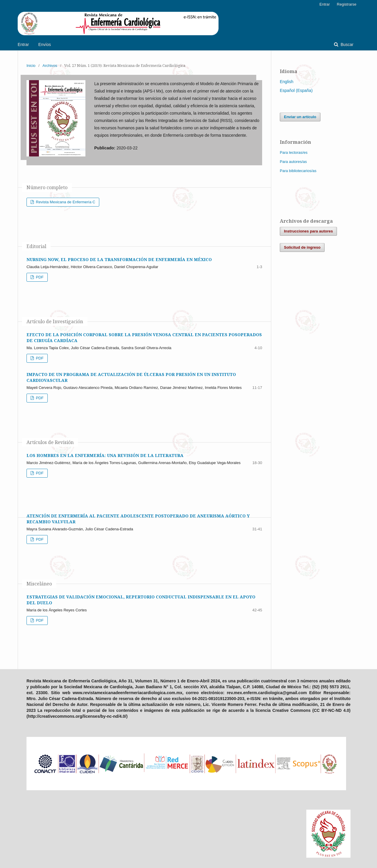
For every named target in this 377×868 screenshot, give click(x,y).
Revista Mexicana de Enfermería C (65, 202)
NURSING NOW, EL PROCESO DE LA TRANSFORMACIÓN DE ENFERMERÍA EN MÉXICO (119, 259)
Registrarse (347, 4)
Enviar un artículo (300, 117)
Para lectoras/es (294, 152)
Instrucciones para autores (308, 231)
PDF (39, 277)
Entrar (23, 44)
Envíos (45, 44)
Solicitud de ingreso (302, 247)
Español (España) (296, 90)
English (287, 82)
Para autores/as (293, 162)
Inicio (31, 66)
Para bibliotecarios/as (298, 171)
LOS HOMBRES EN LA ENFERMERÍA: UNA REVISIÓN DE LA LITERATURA (105, 455)
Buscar (347, 44)
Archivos (50, 66)
